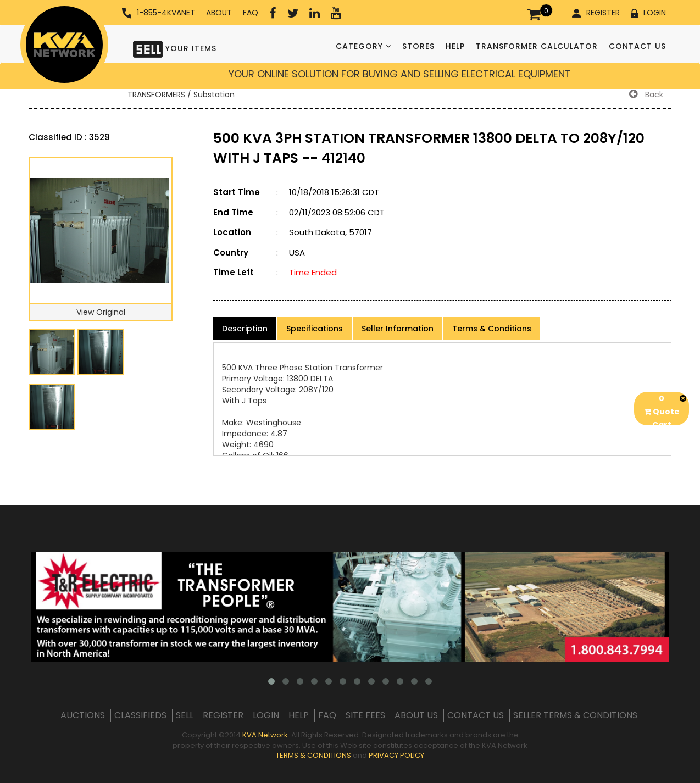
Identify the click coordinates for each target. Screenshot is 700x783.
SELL (185, 715)
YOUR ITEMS (175, 48)
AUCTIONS (83, 715)
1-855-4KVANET (159, 13)
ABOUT (219, 13)
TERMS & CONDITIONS (313, 755)
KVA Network (265, 735)
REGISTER (596, 13)
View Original (101, 312)
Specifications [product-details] (315, 329)
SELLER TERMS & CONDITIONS (575, 715)
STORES (418, 46)
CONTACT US (637, 46)
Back (646, 95)
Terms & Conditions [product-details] (492, 329)
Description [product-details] (245, 329)
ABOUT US (416, 715)
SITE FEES (365, 715)
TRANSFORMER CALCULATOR (537, 46)
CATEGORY (363, 46)
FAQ (251, 13)
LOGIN (648, 13)
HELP (455, 46)
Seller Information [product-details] (398, 329)
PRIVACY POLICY (396, 755)
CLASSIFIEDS (140, 715)
